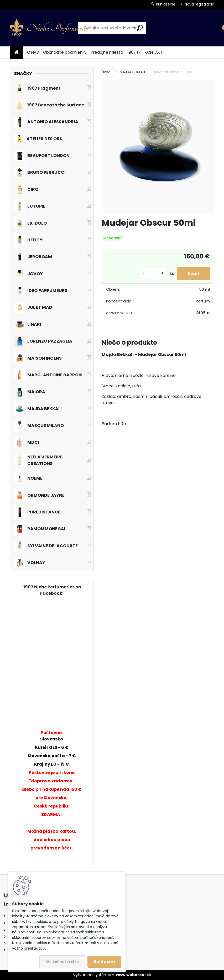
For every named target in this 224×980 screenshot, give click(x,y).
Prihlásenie (166, 4)
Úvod (106, 72)
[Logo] (49, 28)
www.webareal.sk (133, 975)
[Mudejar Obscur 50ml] (158, 147)
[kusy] (153, 274)
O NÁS (33, 52)
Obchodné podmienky (65, 52)
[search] (140, 28)
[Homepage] (16, 53)
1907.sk (134, 52)
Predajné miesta (107, 52)
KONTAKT (154, 52)
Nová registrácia (199, 4)
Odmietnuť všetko (62, 962)
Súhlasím (104, 962)
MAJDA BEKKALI (132, 72)
